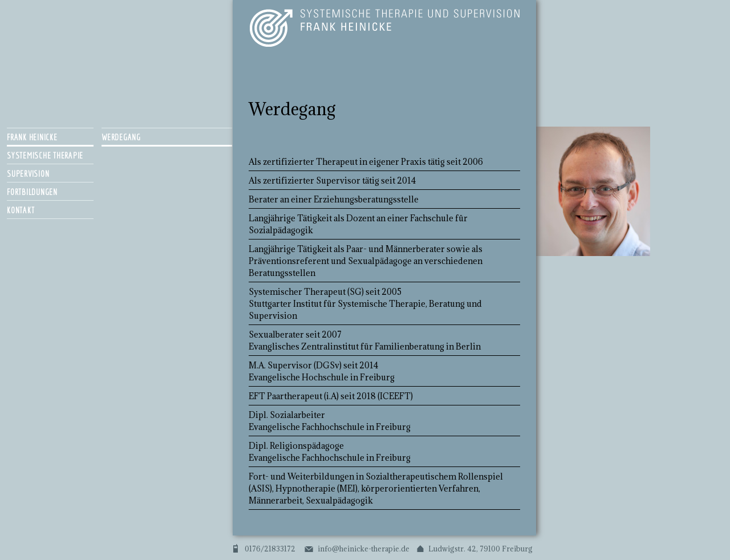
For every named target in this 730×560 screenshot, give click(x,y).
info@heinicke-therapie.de (364, 549)
